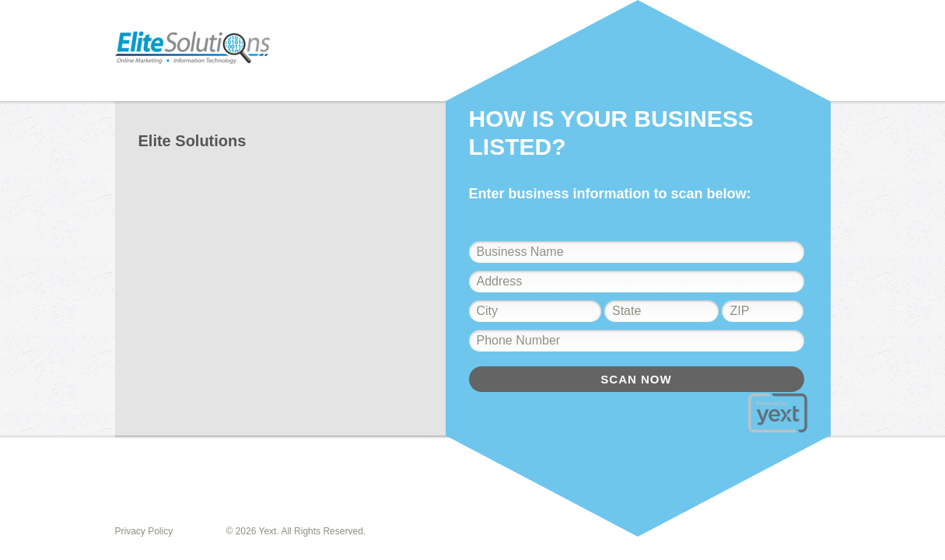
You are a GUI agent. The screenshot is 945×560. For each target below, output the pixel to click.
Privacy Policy (144, 531)
